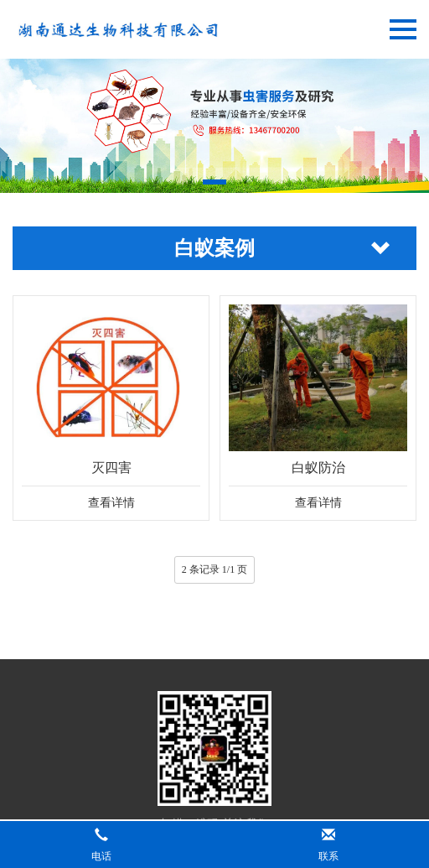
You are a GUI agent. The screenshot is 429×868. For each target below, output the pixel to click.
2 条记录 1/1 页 (214, 569)
